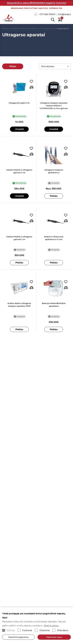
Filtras (13, 66)
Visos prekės (16, 29)
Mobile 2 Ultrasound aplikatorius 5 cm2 (54, 238)
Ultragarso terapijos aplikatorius (54, 171)
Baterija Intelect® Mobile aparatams (54, 305)
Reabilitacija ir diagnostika (30, 29)
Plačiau (54, 196)
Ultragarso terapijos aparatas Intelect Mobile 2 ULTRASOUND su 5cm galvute (54, 106)
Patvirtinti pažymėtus (18, 637)
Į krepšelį (19, 129)
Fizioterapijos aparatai (48, 29)
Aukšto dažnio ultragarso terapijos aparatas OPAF (19, 305)
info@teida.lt (64, 14)
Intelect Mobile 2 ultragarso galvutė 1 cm (19, 238)
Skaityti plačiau (51, 626)
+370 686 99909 (47, 14)
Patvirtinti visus (54, 637)
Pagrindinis (6, 29)
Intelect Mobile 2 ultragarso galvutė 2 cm (19, 171)
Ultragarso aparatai (63, 29)
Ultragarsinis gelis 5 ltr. (19, 103)
